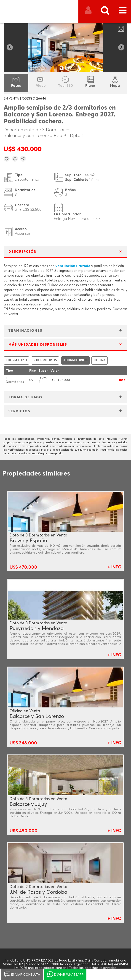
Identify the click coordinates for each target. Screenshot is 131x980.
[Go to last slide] (10, 47)
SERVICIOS (19, 411)
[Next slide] (121, 47)
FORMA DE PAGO (25, 397)
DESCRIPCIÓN (23, 252)
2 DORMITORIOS (45, 360)
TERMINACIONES (25, 331)
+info (121, 380)
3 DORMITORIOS (75, 360)
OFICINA (100, 360)
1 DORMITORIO (16, 360)
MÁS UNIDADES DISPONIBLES (38, 345)
